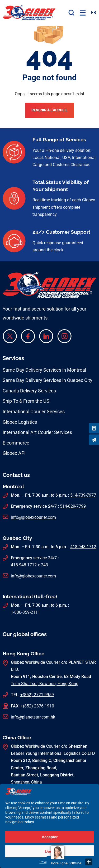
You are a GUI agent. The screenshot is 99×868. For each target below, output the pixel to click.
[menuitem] (94, 13)
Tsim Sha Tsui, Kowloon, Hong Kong (45, 684)
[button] (83, 13)
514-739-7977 (83, 495)
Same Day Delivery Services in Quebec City (48, 380)
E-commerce (16, 443)
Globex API (14, 453)
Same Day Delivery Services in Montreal (44, 370)
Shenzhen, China (26, 782)
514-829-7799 (73, 506)
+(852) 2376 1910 (37, 706)
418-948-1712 (83, 547)
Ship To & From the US (26, 401)
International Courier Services (34, 411)
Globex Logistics (20, 422)
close (89, 862)
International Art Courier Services (37, 432)
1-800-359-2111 (25, 612)
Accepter (50, 837)
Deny (49, 851)
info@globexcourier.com (33, 517)
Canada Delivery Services (29, 391)
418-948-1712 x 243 (29, 565)
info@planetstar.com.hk (33, 717)
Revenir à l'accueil (49, 110)
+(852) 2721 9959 (37, 695)
